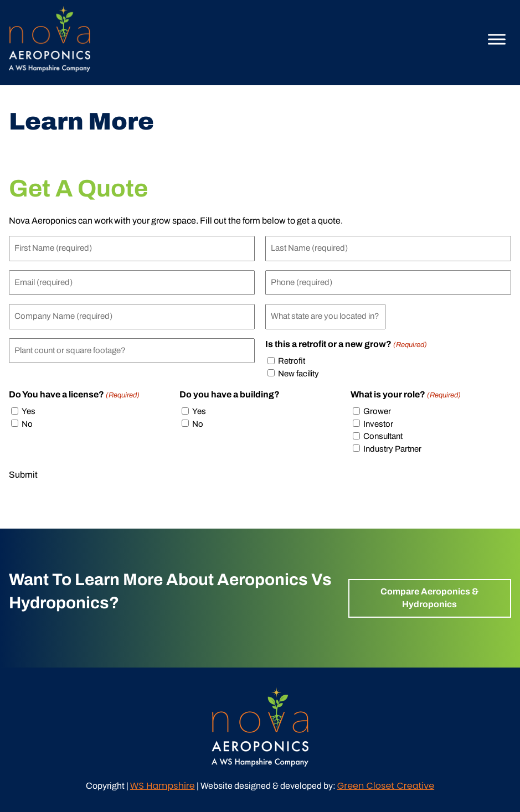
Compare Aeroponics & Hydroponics (429, 598)
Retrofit (292, 361)
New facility (298, 374)
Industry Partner (392, 449)
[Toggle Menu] (497, 39)
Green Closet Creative (386, 786)
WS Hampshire (163, 786)
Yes (29, 411)
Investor (378, 424)
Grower (377, 411)
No (27, 424)
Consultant (383, 436)
